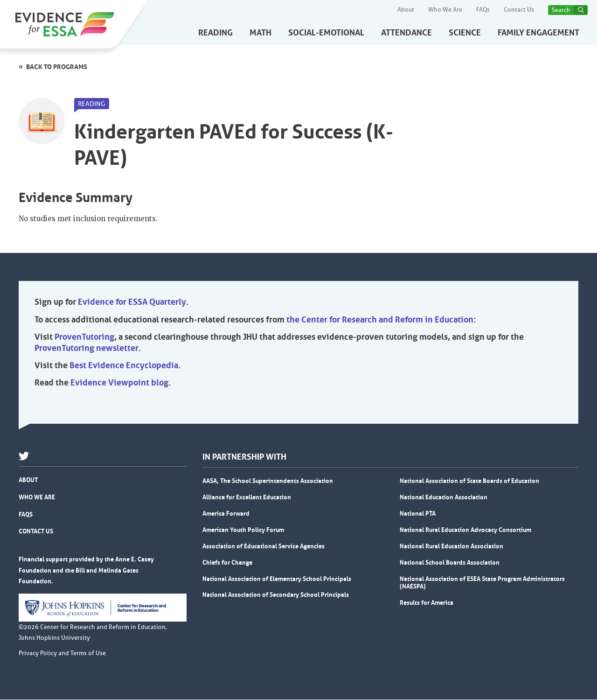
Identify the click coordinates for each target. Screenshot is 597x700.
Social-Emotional (326, 33)
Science (465, 33)
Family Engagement (538, 33)
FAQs (483, 10)
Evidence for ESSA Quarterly (132, 302)
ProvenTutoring (84, 337)
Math (260, 33)
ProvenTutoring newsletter (87, 349)
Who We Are (445, 10)
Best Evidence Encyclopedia (124, 366)
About (406, 10)
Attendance (406, 33)
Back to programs (57, 67)
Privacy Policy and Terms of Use (62, 654)
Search (561, 10)
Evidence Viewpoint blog (119, 383)
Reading (215, 33)
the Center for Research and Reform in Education (380, 320)
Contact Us (519, 10)
